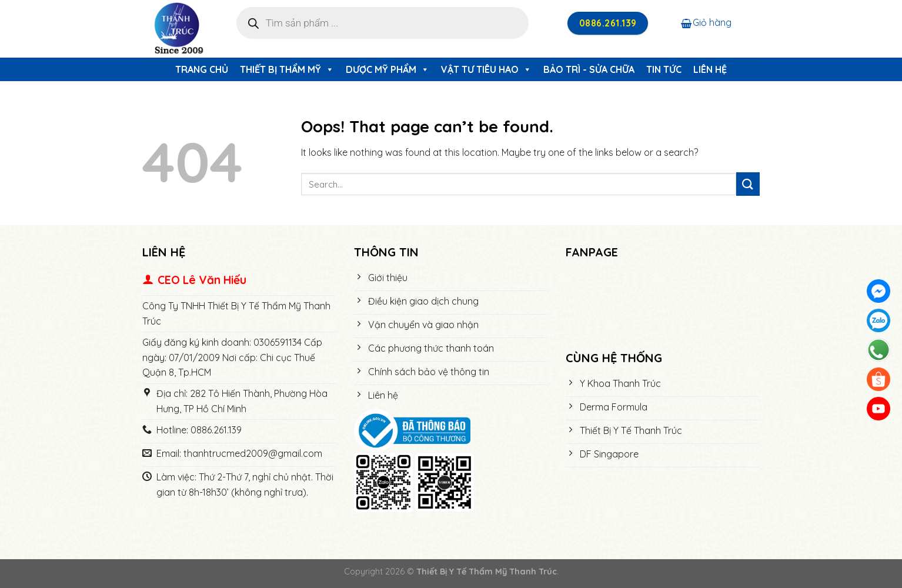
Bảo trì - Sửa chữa (589, 69)
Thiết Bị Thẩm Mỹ (287, 69)
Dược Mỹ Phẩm (387, 69)
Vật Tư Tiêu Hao (486, 69)
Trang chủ (202, 69)
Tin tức (664, 69)
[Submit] (748, 184)
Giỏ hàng (706, 22)
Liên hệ (710, 69)
